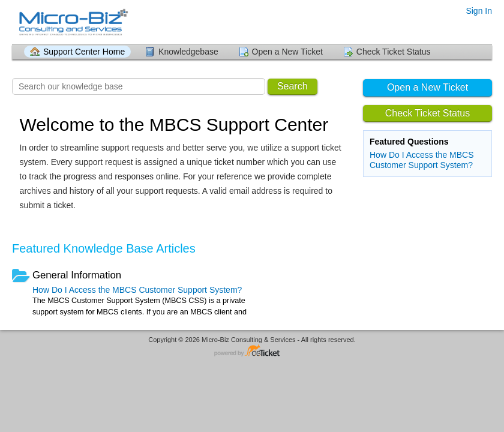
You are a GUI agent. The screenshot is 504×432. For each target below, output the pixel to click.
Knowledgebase (188, 52)
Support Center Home (84, 52)
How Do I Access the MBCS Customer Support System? (422, 160)
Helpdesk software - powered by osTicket (252, 351)
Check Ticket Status (394, 52)
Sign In (479, 11)
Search (292, 86)
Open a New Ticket (287, 52)
